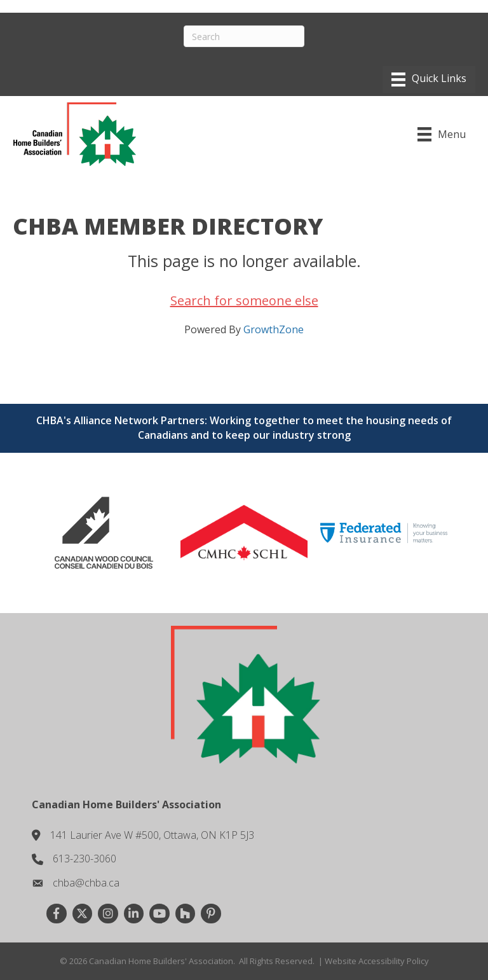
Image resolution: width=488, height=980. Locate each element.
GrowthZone (274, 329)
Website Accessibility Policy (377, 961)
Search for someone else (244, 300)
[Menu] (429, 79)
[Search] (244, 36)
